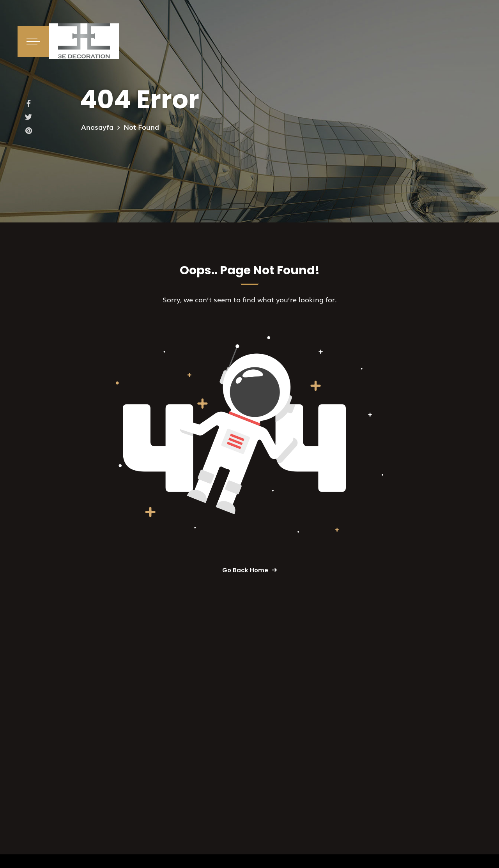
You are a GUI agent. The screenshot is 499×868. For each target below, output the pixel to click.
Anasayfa (97, 127)
